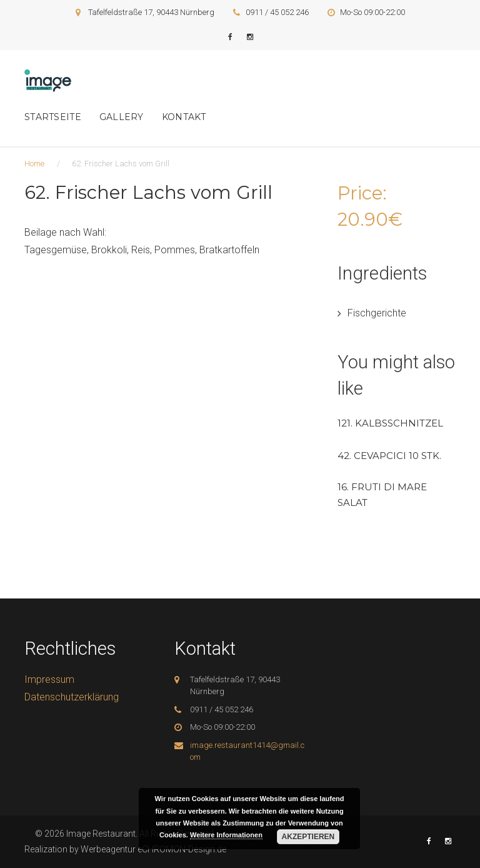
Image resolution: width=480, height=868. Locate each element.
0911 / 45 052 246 (277, 12)
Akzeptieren (308, 837)
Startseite (53, 117)
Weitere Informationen (226, 835)
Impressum (49, 679)
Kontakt (184, 117)
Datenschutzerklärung (72, 697)
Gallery (122, 117)
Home (34, 164)
